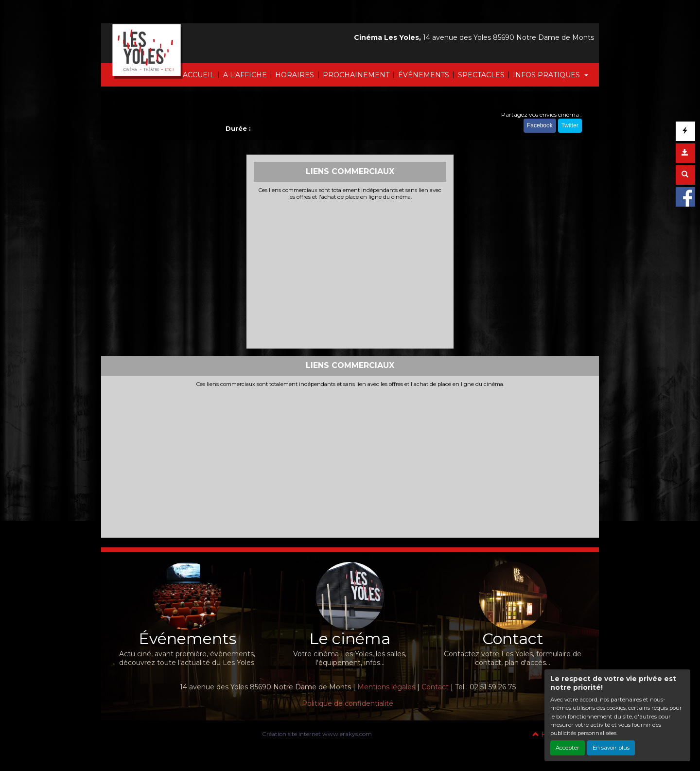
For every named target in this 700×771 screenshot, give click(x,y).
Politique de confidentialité (348, 703)
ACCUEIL (199, 75)
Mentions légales (386, 687)
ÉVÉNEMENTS (424, 75)
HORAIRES (295, 75)
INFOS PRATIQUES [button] (547, 75)
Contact (435, 687)
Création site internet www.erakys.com (317, 734)
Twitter (570, 125)
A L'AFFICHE (245, 75)
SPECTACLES (481, 75)
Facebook (540, 125)
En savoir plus (611, 748)
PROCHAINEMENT (356, 75)
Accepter (568, 748)
